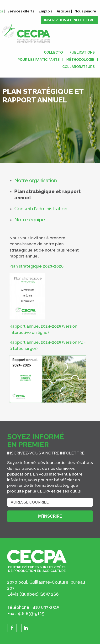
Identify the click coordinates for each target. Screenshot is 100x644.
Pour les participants (39, 60)
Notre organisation (36, 180)
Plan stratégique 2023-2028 (37, 266)
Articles (63, 11)
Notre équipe (30, 220)
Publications (82, 52)
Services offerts (21, 11)
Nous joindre (85, 11)
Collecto (53, 52)
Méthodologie (80, 60)
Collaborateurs (79, 67)
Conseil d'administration (41, 209)
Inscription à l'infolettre (69, 20)
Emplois (45, 11)
